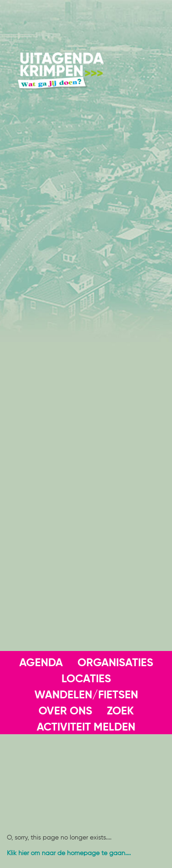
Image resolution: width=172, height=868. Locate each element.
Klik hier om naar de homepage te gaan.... (69, 853)
